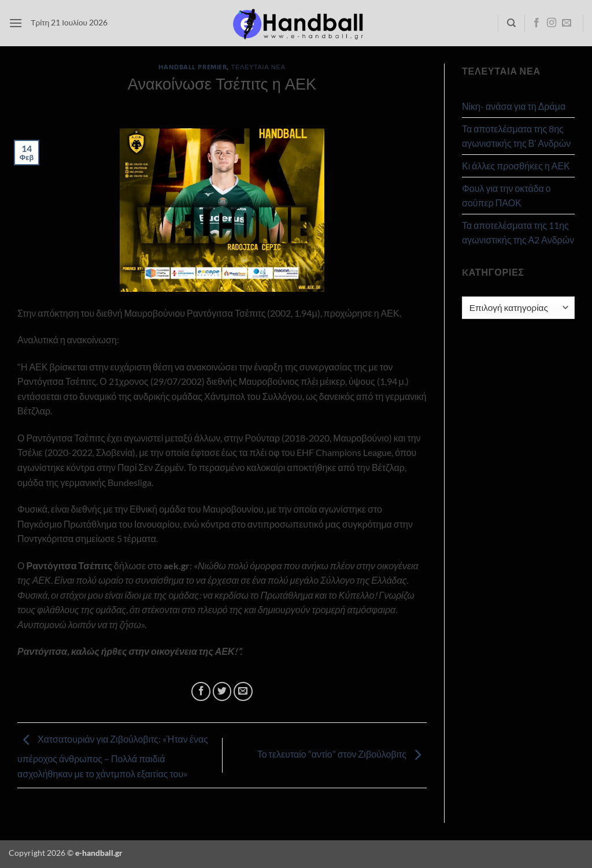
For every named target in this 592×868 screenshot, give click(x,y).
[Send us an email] (567, 23)
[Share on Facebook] (201, 691)
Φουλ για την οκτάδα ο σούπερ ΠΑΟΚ (506, 196)
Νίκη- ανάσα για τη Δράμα (514, 106)
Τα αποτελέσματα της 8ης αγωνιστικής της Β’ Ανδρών (516, 136)
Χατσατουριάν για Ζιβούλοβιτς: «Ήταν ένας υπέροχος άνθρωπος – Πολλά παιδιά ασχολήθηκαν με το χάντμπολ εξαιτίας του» (113, 756)
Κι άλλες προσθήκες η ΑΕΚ (516, 166)
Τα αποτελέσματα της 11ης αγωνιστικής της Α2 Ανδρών (518, 233)
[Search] (511, 23)
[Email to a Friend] (243, 691)
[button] (16, 23)
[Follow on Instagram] (552, 23)
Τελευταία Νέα (258, 67)
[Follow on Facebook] (536, 23)
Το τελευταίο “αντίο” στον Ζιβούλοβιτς (342, 754)
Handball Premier (193, 67)
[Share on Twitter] (222, 691)
